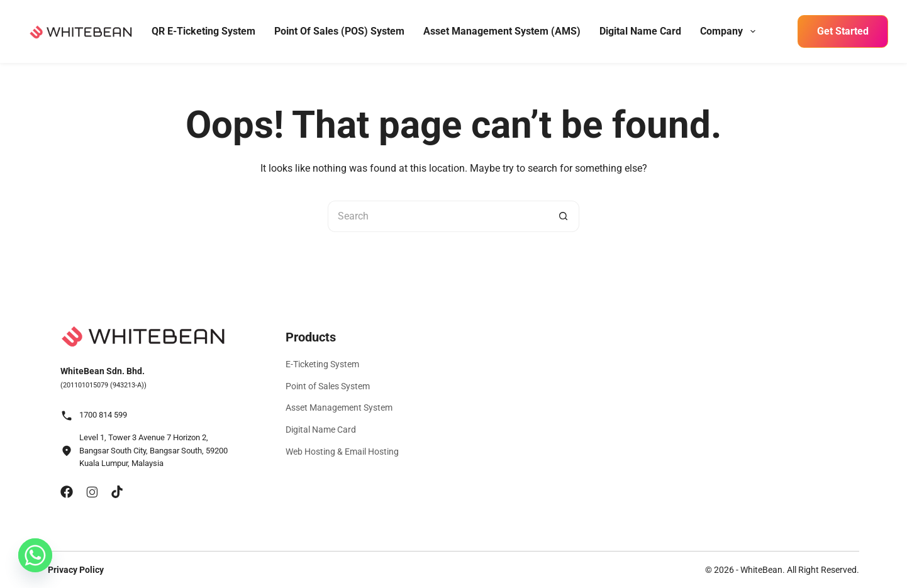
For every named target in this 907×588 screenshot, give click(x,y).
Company (729, 31)
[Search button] (564, 216)
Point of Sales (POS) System (339, 31)
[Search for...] (438, 216)
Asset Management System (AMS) (502, 31)
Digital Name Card (640, 31)
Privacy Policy (76, 570)
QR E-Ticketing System (203, 31)
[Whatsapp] (35, 555)
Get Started (843, 31)
